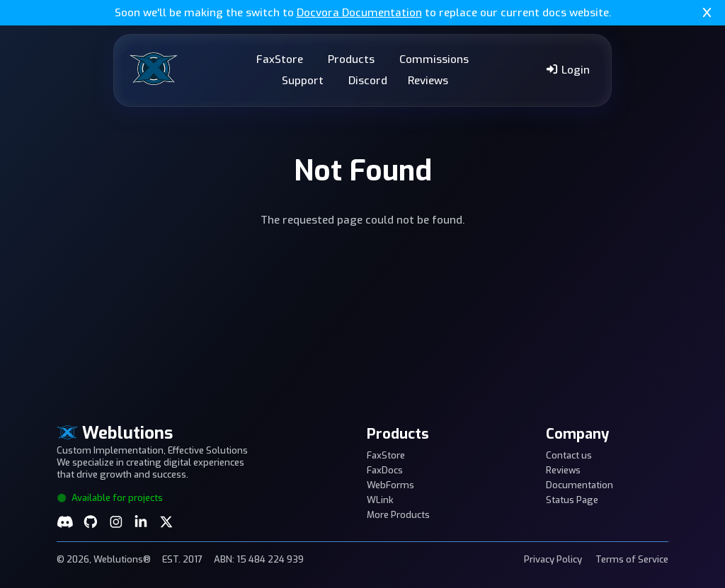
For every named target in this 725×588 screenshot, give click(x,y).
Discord (368, 81)
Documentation (580, 485)
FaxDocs (385, 470)
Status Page (572, 500)
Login (567, 70)
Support (303, 81)
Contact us (569, 455)
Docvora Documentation (359, 13)
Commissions (434, 59)
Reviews (428, 81)
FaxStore (280, 59)
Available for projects (110, 498)
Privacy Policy (553, 559)
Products (351, 59)
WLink (380, 500)
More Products (398, 515)
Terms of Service (632, 559)
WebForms (390, 485)
